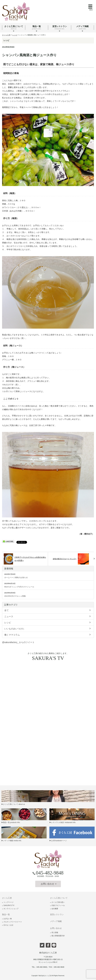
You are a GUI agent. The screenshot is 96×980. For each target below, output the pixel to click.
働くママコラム (48, 635)
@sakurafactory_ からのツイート (18, 642)
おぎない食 (7, 919)
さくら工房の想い (57, 902)
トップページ (8, 902)
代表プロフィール (57, 905)
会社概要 (54, 909)
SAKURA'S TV (8, 905)
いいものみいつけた (48, 628)
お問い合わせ (49, 884)
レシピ (48, 622)
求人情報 (54, 933)
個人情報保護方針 (57, 936)
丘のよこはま (8, 925)
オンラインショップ (10, 909)
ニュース (48, 616)
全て (48, 610)
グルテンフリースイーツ (12, 922)
